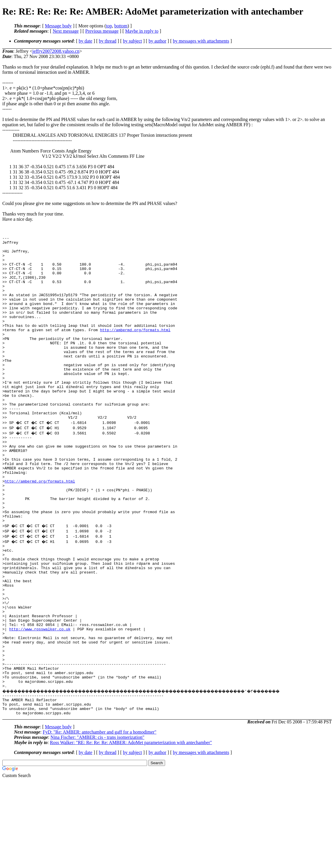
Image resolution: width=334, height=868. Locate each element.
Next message (66, 31)
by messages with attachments (201, 41)
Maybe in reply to (142, 31)
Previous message (102, 31)
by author (157, 41)
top (109, 26)
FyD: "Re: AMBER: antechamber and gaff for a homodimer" (100, 819)
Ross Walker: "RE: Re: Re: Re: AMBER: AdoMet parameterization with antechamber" (131, 830)
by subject (132, 41)
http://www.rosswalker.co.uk (40, 701)
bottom (121, 26)
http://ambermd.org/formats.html (135, 349)
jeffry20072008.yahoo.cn (56, 51)
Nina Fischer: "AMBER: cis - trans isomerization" (97, 825)
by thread (108, 41)
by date (85, 41)
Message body (58, 26)
